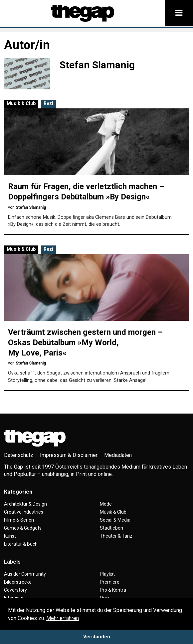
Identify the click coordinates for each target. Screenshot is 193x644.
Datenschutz (19, 455)
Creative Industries (24, 512)
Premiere (110, 582)
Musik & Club (21, 103)
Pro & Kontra (113, 590)
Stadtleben (111, 528)
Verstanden (97, 637)
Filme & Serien (19, 520)
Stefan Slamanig (31, 207)
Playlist (107, 574)
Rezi (48, 103)
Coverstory (15, 590)
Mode (106, 504)
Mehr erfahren (63, 618)
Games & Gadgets (23, 528)
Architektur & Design (25, 504)
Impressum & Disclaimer (69, 455)
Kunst (10, 536)
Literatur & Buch (21, 544)
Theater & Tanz (116, 536)
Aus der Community (25, 574)
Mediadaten (118, 455)
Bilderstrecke (18, 582)
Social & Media (115, 520)
